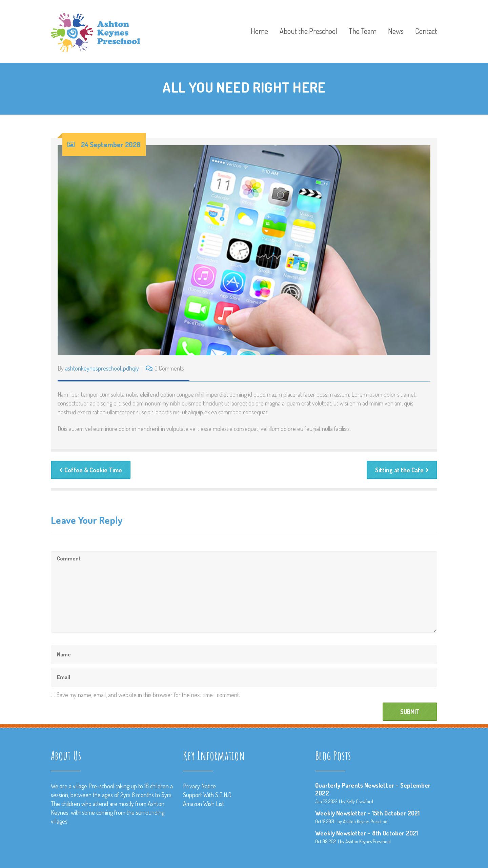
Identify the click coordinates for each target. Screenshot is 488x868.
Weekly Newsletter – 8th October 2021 (367, 833)
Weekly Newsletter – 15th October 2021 (368, 813)
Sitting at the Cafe (402, 470)
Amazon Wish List (204, 804)
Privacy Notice (199, 786)
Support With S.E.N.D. (208, 795)
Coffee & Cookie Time (91, 470)
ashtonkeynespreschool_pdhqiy (102, 368)
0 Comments (169, 368)
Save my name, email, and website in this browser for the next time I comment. (148, 695)
